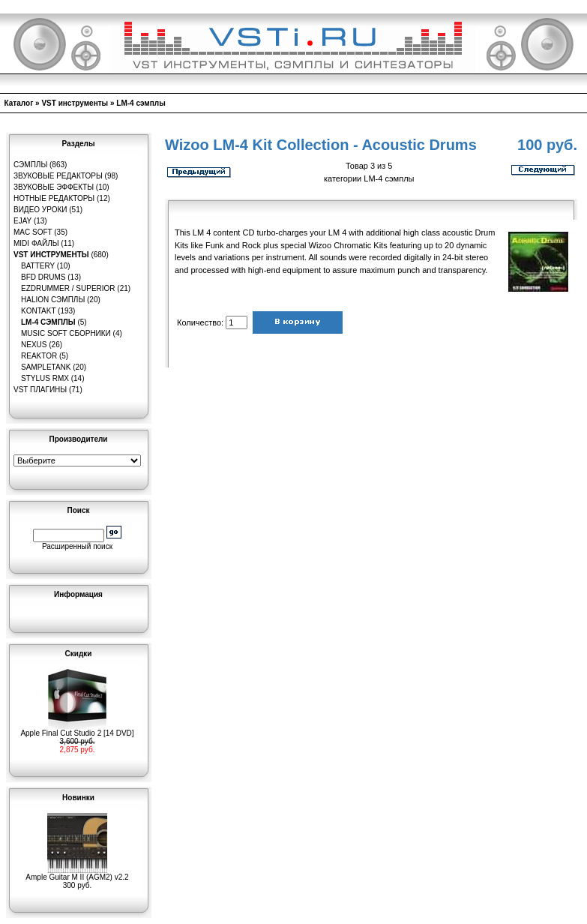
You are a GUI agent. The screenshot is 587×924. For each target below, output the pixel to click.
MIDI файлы (36, 243)
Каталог (19, 103)
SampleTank (46, 367)
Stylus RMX (45, 378)
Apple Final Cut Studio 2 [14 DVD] (77, 730)
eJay (22, 221)
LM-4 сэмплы (141, 103)
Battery (38, 266)
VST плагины (40, 390)
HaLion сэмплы (53, 300)
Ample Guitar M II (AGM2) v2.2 (77, 874)
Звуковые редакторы (58, 176)
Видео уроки (40, 210)
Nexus (34, 345)
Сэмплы (30, 165)
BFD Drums (43, 277)
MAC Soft (33, 232)
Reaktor (39, 356)
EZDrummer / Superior (68, 288)
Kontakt (38, 311)
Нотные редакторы (54, 198)
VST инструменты (75, 103)
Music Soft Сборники (66, 333)
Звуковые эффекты (54, 187)
